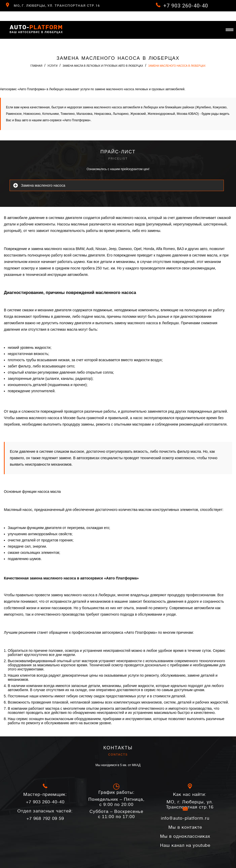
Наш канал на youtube (185, 845)
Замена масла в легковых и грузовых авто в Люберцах (103, 66)
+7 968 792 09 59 (45, 815)
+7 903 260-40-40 (186, 6)
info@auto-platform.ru (185, 816)
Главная (37, 66)
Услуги (52, 66)
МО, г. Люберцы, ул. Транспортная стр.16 (57, 6)
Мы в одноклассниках (185, 836)
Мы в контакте (185, 827)
